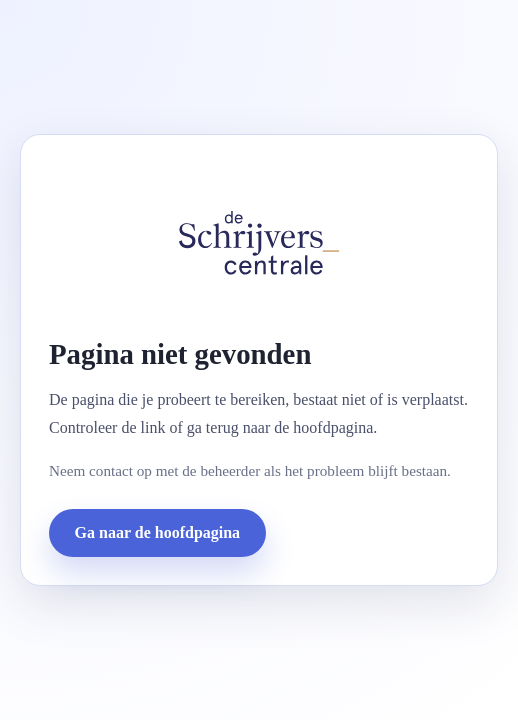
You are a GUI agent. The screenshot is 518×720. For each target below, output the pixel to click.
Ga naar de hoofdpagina (158, 532)
